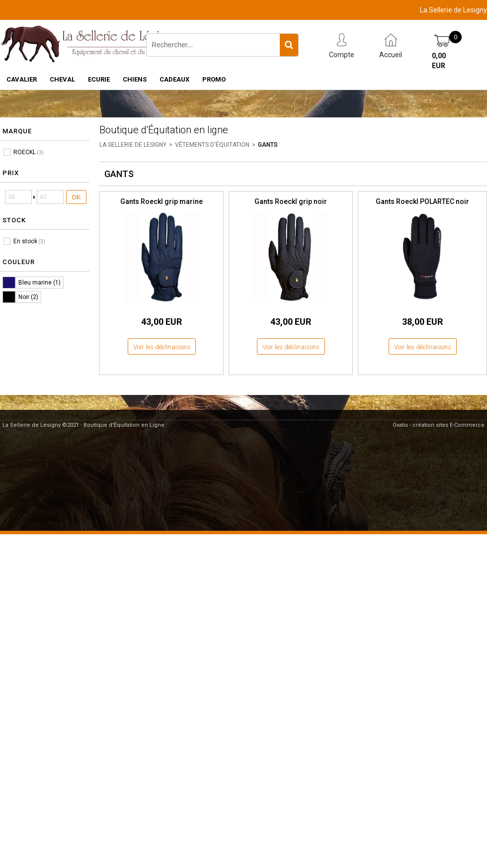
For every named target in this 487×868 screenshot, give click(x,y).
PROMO (214, 79)
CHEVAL (62, 79)
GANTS (268, 145)
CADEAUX (174, 79)
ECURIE (99, 79)
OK (76, 197)
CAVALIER (22, 79)
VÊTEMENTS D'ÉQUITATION (212, 145)
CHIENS (135, 79)
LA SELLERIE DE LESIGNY (133, 145)
